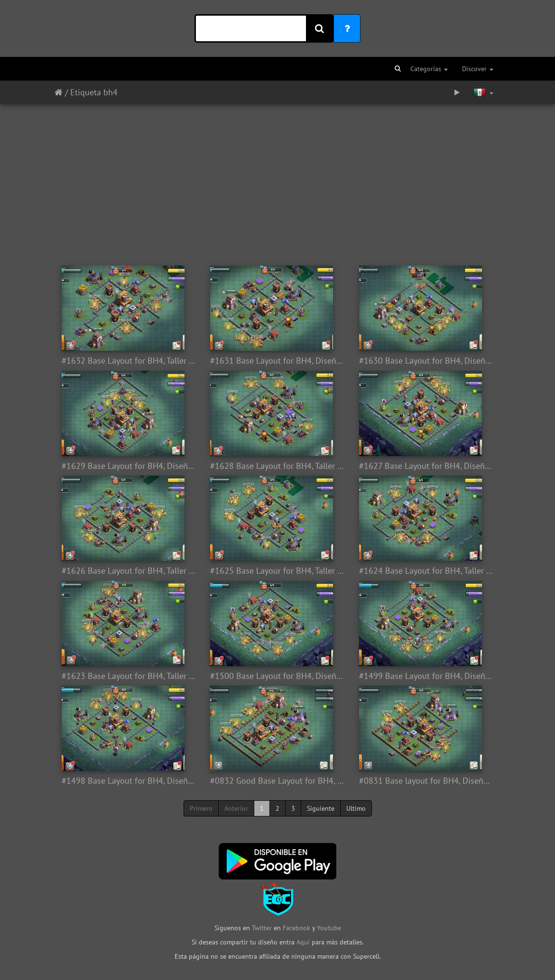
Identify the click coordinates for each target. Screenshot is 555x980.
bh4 (111, 92)
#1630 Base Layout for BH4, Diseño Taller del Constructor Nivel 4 (426, 361)
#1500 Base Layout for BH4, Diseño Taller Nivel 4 (277, 676)
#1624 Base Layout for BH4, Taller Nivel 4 (426, 571)
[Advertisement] (277, 180)
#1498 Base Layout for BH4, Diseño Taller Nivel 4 (129, 781)
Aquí (303, 942)
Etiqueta (86, 92)
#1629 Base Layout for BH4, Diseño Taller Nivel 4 (129, 466)
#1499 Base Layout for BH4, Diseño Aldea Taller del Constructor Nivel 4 (426, 676)
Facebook (296, 928)
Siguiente (321, 808)
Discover (478, 69)
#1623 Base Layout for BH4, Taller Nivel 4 (129, 676)
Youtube (329, 928)
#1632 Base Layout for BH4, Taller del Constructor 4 (129, 361)
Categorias (429, 69)
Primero (201, 808)
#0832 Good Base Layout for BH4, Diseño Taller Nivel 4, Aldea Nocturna (277, 781)
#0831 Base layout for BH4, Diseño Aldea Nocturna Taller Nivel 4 (426, 781)
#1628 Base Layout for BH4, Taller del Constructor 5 (277, 466)
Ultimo (356, 808)
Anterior (236, 808)
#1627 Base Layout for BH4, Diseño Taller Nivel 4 (426, 466)
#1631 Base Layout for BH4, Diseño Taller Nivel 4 (277, 361)
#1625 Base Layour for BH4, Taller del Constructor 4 (277, 571)
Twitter (263, 928)
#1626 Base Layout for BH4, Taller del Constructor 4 (129, 571)
